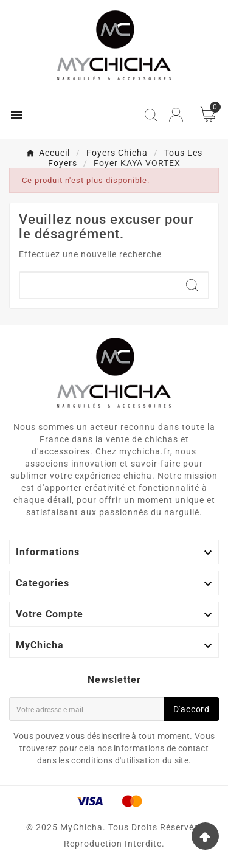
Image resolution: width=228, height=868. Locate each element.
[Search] (192, 285)
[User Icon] (176, 115)
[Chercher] (98, 285)
